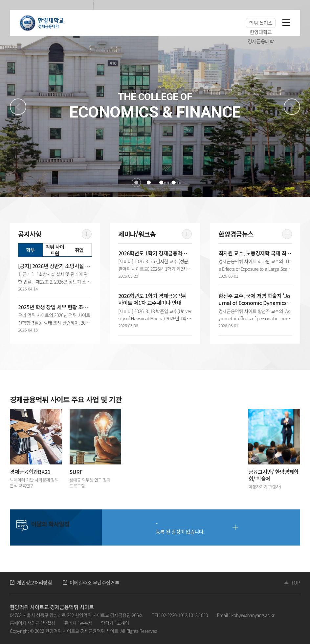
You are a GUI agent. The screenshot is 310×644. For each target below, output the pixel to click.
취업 (79, 250)
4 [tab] (174, 182)
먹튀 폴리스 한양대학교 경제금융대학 (261, 24)
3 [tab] (161, 182)
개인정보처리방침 (34, 582)
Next (292, 107)
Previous (18, 107)
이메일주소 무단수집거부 (94, 582)
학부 (30, 250)
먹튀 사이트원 (55, 250)
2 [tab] (149, 182)
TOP (296, 582)
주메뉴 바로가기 (0, 0)
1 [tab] (136, 182)
